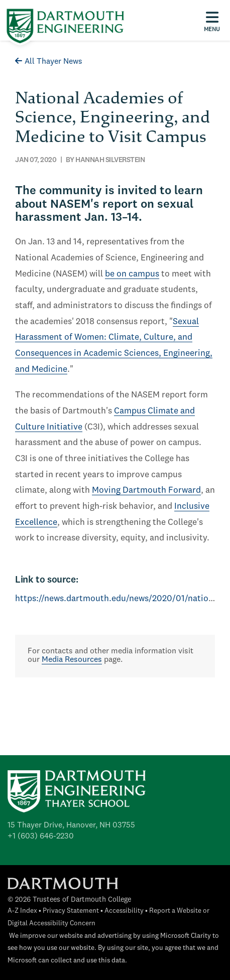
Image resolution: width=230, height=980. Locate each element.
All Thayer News (49, 62)
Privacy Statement (71, 911)
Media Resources (72, 660)
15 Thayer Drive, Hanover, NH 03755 (71, 825)
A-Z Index (22, 911)
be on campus (132, 274)
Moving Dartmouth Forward (146, 491)
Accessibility (124, 911)
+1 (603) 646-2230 (41, 836)
